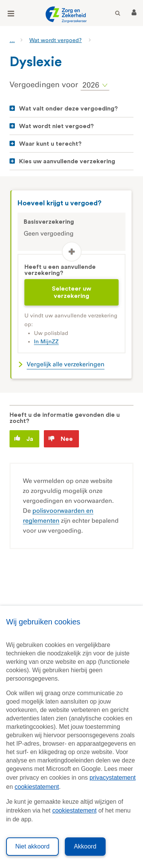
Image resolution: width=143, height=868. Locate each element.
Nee (61, 439)
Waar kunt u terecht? (50, 144)
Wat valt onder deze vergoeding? (68, 109)
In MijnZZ (46, 342)
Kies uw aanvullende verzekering (67, 161)
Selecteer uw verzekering (71, 292)
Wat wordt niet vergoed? (56, 126)
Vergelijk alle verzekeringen (66, 364)
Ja (24, 438)
